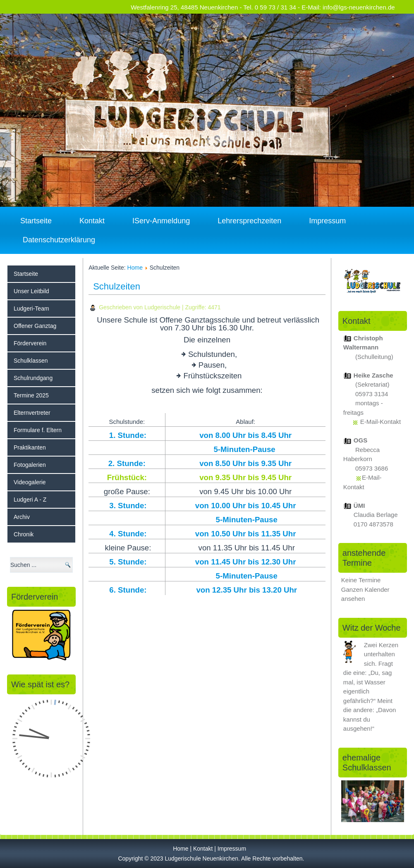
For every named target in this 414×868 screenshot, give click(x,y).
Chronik (24, 534)
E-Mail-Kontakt (380, 422)
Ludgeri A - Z (30, 500)
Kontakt (92, 221)
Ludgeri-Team (31, 308)
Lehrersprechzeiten (249, 221)
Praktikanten (30, 447)
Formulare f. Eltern (38, 430)
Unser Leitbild (31, 291)
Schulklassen (31, 361)
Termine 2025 (31, 395)
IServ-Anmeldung (161, 221)
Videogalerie (30, 482)
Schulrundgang (33, 378)
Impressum (327, 221)
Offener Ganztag (35, 326)
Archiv (22, 517)
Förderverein (30, 343)
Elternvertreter (32, 413)
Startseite (36, 221)
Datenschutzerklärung (59, 240)
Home (135, 268)
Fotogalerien (30, 465)
